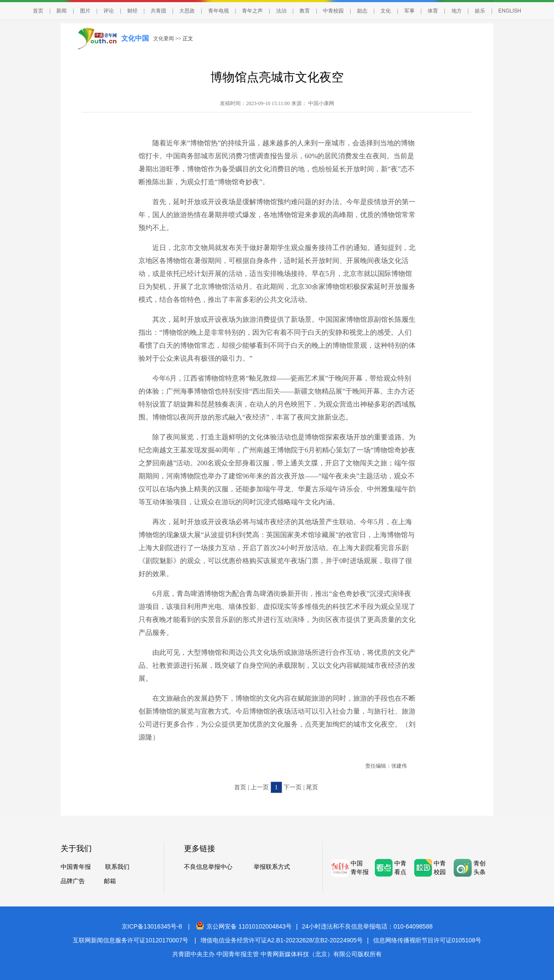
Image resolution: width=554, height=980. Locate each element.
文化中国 (135, 38)
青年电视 (219, 11)
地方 (457, 11)
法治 (281, 11)
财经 (132, 11)
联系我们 (117, 867)
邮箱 (110, 881)
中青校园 (333, 11)
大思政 (187, 11)
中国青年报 (76, 867)
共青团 (158, 11)
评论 (109, 11)
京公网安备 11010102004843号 (244, 926)
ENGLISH (510, 11)
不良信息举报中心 (208, 867)
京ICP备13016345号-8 (152, 926)
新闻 (61, 11)
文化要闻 (164, 38)
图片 (85, 11)
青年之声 (252, 11)
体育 (433, 11)
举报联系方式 (272, 867)
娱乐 (480, 11)
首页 (38, 11)
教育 (305, 11)
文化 (386, 11)
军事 (409, 11)
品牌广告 (73, 881)
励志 (362, 11)
